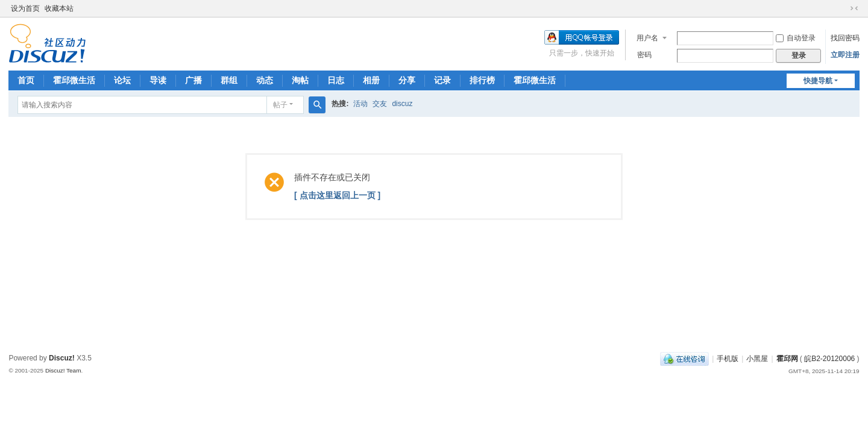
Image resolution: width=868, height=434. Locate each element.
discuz (402, 104)
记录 (442, 80)
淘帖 (300, 80)
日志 (336, 80)
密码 (644, 55)
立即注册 (845, 55)
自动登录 (796, 38)
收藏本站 (59, 8)
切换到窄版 (854, 8)
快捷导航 (818, 81)
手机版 (728, 359)
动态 (265, 80)
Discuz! (62, 358)
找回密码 (845, 38)
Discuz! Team (63, 370)
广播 (193, 80)
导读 (158, 80)
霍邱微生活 (74, 80)
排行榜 (482, 80)
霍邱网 (787, 359)
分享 (407, 80)
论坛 (122, 80)
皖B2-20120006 (829, 359)
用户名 (647, 38)
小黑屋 (757, 359)
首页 (26, 80)
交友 (380, 104)
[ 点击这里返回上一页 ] (337, 195)
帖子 (280, 105)
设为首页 (25, 8)
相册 (371, 80)
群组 (229, 80)
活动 (360, 104)
